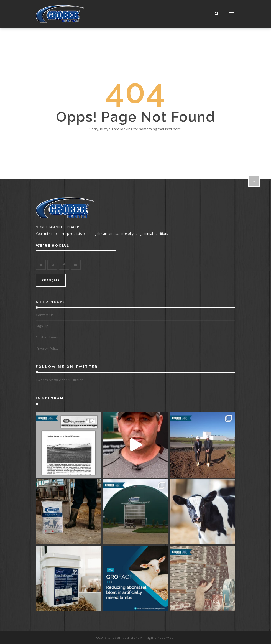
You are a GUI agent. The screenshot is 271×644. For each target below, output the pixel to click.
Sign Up (42, 326)
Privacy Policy (47, 348)
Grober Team (47, 337)
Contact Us (45, 315)
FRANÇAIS (51, 280)
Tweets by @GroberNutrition (60, 380)
